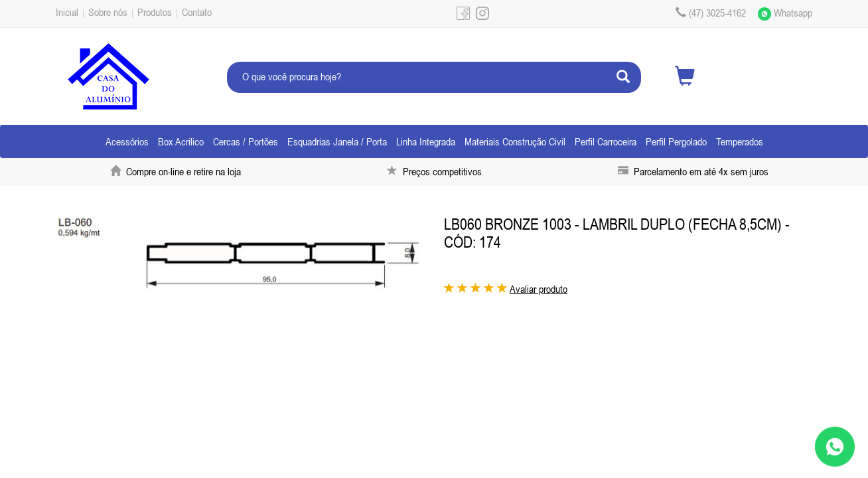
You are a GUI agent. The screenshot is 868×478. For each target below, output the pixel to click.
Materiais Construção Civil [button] (515, 141)
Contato (197, 12)
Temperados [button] (740, 141)
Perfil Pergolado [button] (676, 141)
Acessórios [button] (127, 141)
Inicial (67, 12)
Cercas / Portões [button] (246, 141)
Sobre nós (108, 12)
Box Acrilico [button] (181, 141)
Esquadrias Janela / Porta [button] (337, 141)
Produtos (155, 12)
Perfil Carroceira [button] (606, 141)
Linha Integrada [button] (426, 141)
